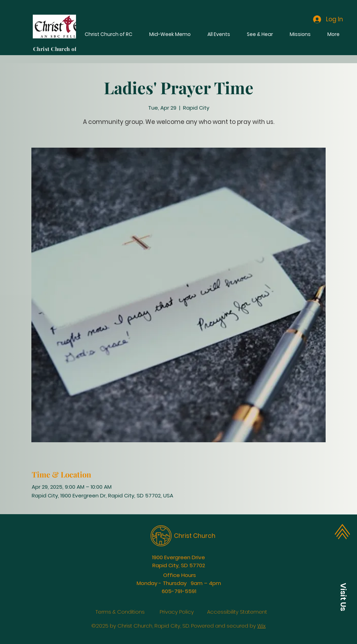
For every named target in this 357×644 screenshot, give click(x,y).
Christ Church (195, 536)
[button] (343, 597)
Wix (261, 626)
